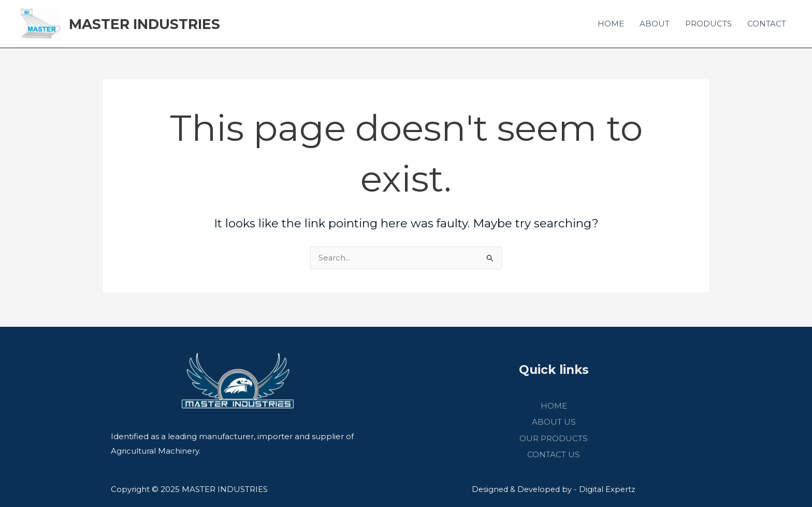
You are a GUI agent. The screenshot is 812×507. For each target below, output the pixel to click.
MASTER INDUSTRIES (152, 25)
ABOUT (655, 25)
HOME (611, 25)
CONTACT (767, 25)
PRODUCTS (708, 25)
